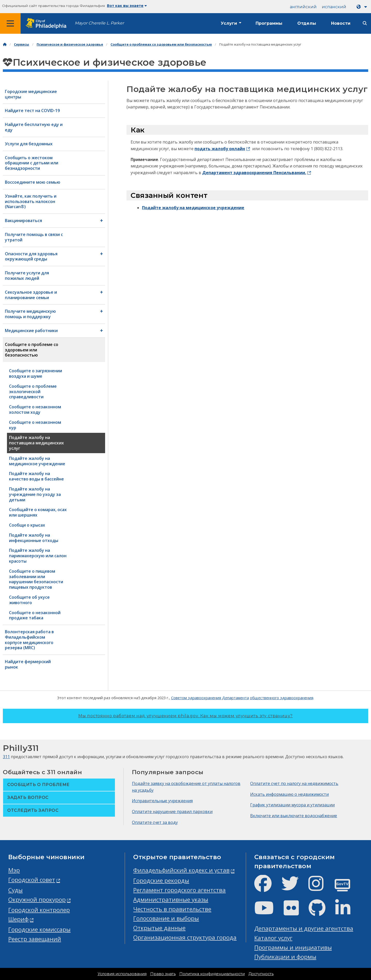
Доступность (261, 974)
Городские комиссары (39, 929)
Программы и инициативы (293, 947)
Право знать (163, 974)
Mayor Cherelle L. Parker (99, 23)
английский (303, 7)
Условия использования (122, 974)
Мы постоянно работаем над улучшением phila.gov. (185, 716)
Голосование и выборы (166, 918)
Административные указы (171, 899)
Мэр (14, 870)
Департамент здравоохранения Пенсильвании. (254, 173)
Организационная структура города (185, 937)
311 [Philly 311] (6, 757)
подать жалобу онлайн (220, 149)
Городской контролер (39, 910)
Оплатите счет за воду (155, 822)
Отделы (307, 23)
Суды (15, 890)
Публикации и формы (285, 957)
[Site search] (365, 23)
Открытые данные (159, 928)
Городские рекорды (161, 880)
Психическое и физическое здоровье (70, 44)
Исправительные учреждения (162, 801)
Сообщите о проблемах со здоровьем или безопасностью (161, 44)
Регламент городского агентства (179, 890)
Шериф (18, 919)
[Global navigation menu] (10, 23)
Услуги (229, 23)
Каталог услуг (273, 938)
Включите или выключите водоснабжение (294, 816)
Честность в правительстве (172, 909)
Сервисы (22, 44)
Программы (269, 23)
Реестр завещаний (35, 939)
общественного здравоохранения (282, 698)
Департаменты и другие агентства (304, 928)
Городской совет (32, 880)
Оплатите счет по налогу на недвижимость (294, 783)
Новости (341, 23)
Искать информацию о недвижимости (289, 794)
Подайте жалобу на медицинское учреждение (193, 208)
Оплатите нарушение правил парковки (172, 812)
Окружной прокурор (37, 899)
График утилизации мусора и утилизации (292, 805)
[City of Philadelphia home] (48, 24)
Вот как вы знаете (127, 6)
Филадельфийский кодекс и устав (181, 870)
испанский (334, 7)
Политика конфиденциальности (212, 974)
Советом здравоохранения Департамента (210, 698)
